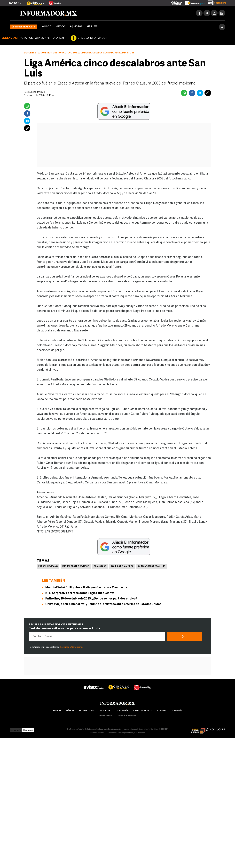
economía (177, 711)
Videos (76, 26)
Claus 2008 (100, 566)
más (92, 27)
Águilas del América (122, 566)
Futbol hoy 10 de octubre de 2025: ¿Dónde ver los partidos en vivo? (91, 599)
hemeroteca (105, 716)
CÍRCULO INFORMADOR (92, 38)
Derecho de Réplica (116, 733)
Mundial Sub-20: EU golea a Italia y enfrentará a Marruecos (86, 588)
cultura (162, 711)
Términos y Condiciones (72, 647)
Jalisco (46, 27)
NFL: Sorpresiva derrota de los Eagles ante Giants (80, 593)
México (60, 27)
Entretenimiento (143, 711)
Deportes (30, 53)
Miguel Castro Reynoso (76, 566)
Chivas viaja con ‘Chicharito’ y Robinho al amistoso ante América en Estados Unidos (103, 604)
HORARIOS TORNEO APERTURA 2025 (42, 38)
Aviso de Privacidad (98, 733)
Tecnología (122, 711)
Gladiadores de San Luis (152, 566)
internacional (87, 711)
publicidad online (127, 716)
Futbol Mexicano (48, 566)
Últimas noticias (23, 27)
